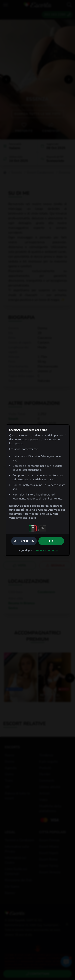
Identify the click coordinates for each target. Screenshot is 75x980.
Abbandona (24, 541)
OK (51, 541)
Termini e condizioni (45, 550)
